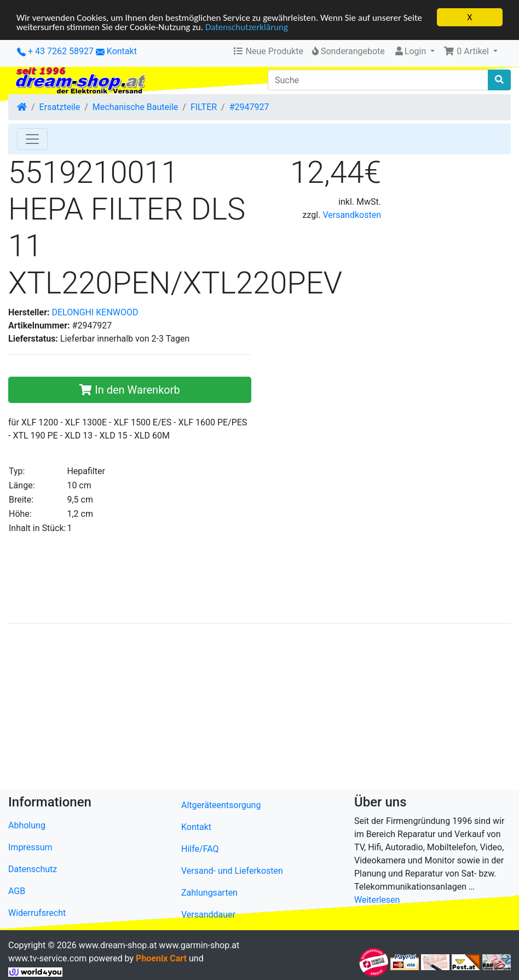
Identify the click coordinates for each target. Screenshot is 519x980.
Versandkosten (352, 215)
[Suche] (378, 80)
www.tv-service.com (47, 958)
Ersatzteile (60, 107)
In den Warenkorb (129, 390)
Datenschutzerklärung (247, 27)
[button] (471, 51)
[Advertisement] (259, 709)
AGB (17, 890)
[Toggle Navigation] (32, 139)
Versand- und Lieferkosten (232, 871)
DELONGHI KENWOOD (95, 312)
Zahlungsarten (209, 893)
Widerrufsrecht (37, 912)
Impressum (30, 847)
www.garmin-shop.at (199, 945)
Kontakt (122, 51)
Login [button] (411, 51)
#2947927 (249, 107)
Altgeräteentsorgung (221, 805)
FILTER (204, 107)
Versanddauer (208, 915)
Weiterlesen (377, 899)
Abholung (27, 825)
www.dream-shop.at (118, 945)
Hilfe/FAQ (200, 849)
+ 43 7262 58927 (55, 51)
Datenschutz (33, 869)
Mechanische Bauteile (135, 107)
